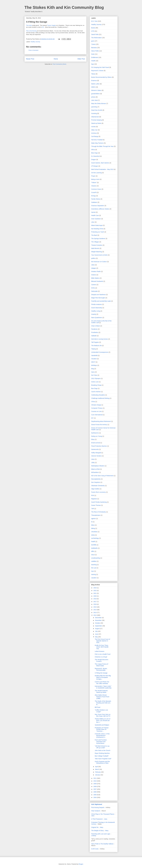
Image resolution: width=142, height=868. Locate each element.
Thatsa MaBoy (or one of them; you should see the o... (102, 721)
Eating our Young (97, 436)
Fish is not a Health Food (103, 654)
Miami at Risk (95, 469)
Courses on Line (96, 411)
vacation (94, 578)
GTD (93, 31)
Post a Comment (33, 50)
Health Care (95, 215)
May (97, 637)
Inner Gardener (96, 219)
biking (93, 528)
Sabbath (94, 336)
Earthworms (95, 433)
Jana (93, 816)
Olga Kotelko (95, 489)
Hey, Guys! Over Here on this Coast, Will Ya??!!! (103, 715)
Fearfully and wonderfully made (101, 301)
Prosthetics (95, 332)
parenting (94, 107)
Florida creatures (97, 304)
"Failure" (94, 183)
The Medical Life (96, 346)
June (97, 634)
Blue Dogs (95, 153)
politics (93, 258)
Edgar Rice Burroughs (98, 298)
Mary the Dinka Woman (99, 104)
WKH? (93, 362)
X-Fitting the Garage (101, 673)
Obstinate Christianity (98, 486)
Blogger (81, 864)
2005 (95, 795)
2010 (95, 781)
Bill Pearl (98, 707)
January (98, 775)
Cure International (97, 415)
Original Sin (95, 827)
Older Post (81, 59)
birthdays (94, 365)
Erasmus (94, 81)
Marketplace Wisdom (98, 466)
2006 (95, 792)
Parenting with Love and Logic (101, 834)
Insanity (94, 314)
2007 (95, 789)
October (98, 623)
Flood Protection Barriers (99, 446)
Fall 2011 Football (97, 140)
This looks (29, 25)
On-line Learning (96, 173)
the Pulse (94, 375)
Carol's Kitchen (96, 392)
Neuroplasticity (96, 479)
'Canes (93, 44)
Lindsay (94, 836)
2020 (95, 596)
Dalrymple (94, 291)
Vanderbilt (94, 355)
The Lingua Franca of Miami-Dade (101, 665)
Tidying (94, 349)
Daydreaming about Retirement (101, 421)
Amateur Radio (96, 271)
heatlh (93, 542)
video (93, 265)
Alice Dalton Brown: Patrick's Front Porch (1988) (102, 697)
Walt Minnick (95, 248)
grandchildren (96, 94)
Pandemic (94, 329)
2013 (95, 612)
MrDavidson (95, 472)
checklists (94, 532)
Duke (93, 54)
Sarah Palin (95, 34)
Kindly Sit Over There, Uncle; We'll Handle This (102, 647)
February (98, 772)
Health (93, 61)
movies (93, 127)
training (94, 574)
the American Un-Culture (99, 262)
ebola (93, 535)
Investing (94, 113)
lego (93, 64)
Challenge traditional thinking (100, 398)
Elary (93, 439)
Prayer (93, 176)
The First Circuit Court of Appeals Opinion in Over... (102, 641)
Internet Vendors (96, 456)
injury (93, 372)
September (99, 626)
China (93, 402)
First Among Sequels (98, 807)
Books (93, 28)
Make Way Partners (97, 143)
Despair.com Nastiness (98, 295)
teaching (94, 565)
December (98, 618)
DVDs (93, 288)
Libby (93, 463)
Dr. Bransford (95, 156)
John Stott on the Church (103, 750)
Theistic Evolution (97, 245)
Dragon (94, 160)
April (97, 767)
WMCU (94, 87)
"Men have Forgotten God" (103, 759)
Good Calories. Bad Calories (100, 163)
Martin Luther (95, 84)
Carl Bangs (95, 136)
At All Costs (95, 849)
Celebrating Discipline (98, 395)
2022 (95, 591)
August (97, 629)
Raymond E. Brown (97, 71)
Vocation (94, 359)
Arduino (94, 275)
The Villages (95, 242)
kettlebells (94, 548)
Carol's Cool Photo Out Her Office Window (102, 683)
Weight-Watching (97, 252)
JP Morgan (95, 166)
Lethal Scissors (100, 651)
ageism (94, 519)
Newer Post (30, 59)
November (98, 620)
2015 (95, 607)
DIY (92, 418)
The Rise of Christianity (99, 512)
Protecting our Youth (98, 232)
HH (43, 27)
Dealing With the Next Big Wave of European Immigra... (103, 677)
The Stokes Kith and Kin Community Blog (64, 7)
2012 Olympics (96, 378)
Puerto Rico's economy (98, 492)
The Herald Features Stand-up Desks (101, 691)
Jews (93, 459)
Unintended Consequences (100, 352)
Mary (102, 827)
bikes (93, 525)
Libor (93, 222)
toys (93, 571)
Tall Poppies (95, 342)
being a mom (95, 179)
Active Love (95, 382)
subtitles (94, 561)
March (97, 769)
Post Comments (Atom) (59, 64)
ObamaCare (95, 117)
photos (93, 97)
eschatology (95, 538)
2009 (95, 784)
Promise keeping (96, 120)
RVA (93, 495)
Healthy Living (96, 311)
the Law (94, 568)
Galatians (94, 202)
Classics (94, 186)
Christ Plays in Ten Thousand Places (103, 814)
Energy (93, 196)
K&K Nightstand (97, 804)
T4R (93, 509)
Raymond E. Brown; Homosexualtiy (101, 669)
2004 (95, 797)
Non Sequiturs (96, 482)
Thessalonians (96, 515)
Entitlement (95, 57)
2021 (95, 593)
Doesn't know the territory (99, 425)
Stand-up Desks (96, 123)
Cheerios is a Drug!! (101, 657)
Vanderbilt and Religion (102, 725)
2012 (95, 615)
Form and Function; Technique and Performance (101, 742)
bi (92, 522)
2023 (95, 588)
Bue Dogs (94, 388)
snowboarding (96, 558)
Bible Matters (95, 278)
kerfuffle (94, 545)
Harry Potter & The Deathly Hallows (102, 844)
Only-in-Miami (96, 326)
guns (93, 41)
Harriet (93, 212)
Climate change (96, 405)
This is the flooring (31, 31)
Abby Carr (94, 130)
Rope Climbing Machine (102, 753)
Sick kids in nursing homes (100, 339)
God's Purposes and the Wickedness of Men (102, 762)
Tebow (93, 74)
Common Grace (96, 189)
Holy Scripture (96, 811)
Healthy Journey (35, 42)
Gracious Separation (98, 206)
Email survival (96, 443)
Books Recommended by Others (101, 77)
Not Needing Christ (97, 229)
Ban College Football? (102, 756)
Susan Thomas (96, 505)
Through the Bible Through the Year (102, 146)
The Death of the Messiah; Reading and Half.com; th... (103, 703)
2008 (95, 786)
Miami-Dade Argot (97, 225)
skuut (93, 555)
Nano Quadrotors (97, 318)
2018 (95, 599)
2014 (95, 610)
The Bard (94, 235)
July (97, 631)
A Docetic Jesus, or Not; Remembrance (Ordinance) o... (102, 735)
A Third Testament (97, 819)
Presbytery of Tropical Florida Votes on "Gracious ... (102, 729)
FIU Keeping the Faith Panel (100, 67)
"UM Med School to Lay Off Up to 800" (102, 747)
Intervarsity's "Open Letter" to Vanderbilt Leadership (103, 687)
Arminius (94, 133)
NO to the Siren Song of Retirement (102, 476)
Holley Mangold (96, 453)
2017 (95, 602)
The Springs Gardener (98, 239)
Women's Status (96, 90)
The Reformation (96, 38)
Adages (94, 268)
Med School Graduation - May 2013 (102, 169)
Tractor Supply (51, 25)
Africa (93, 150)
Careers (94, 285)
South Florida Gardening (99, 502)
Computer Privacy (97, 408)
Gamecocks (95, 449)
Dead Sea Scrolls (97, 110)
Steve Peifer (95, 51)
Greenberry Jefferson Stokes (100, 209)
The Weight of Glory (97, 831)
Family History (96, 199)
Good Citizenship (97, 308)
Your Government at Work (99, 255)
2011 (95, 778)
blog (93, 369)
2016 (95, 604)
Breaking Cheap (96, 385)
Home (56, 59)
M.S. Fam (94, 21)
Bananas (94, 48)
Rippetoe (94, 499)
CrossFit (94, 192)
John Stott (94, 100)
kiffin (93, 551)
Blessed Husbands (97, 281)
